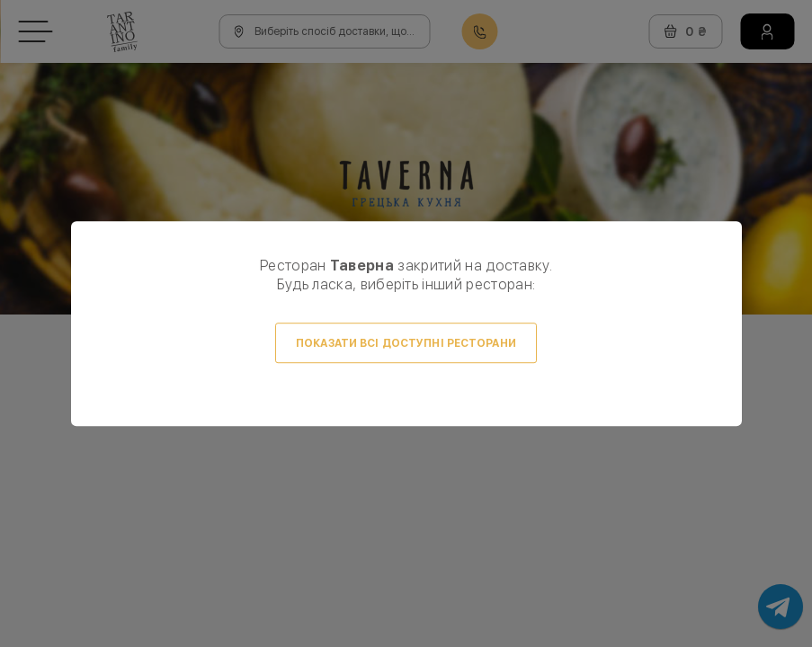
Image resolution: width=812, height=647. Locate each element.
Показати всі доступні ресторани (406, 343)
